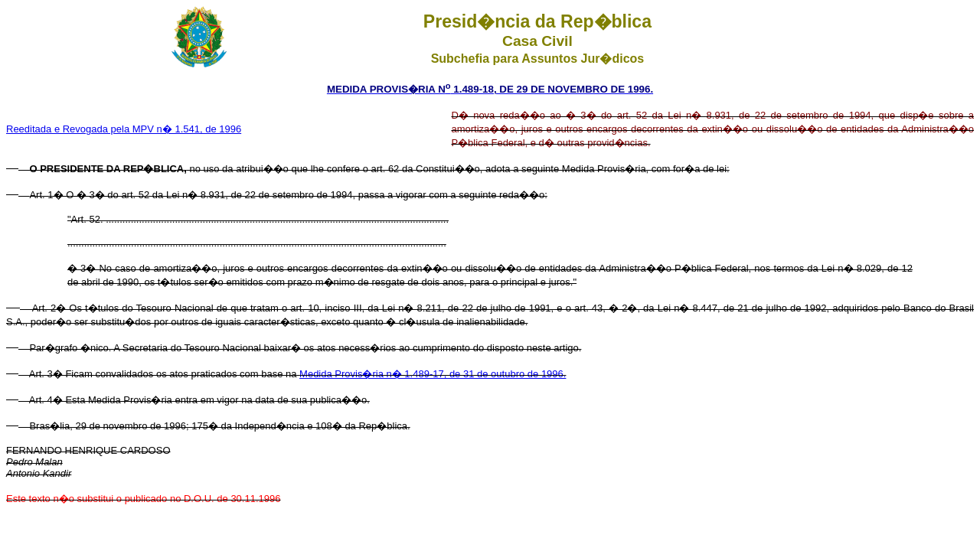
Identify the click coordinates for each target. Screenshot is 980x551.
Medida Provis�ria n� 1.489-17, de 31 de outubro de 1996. (433, 374)
